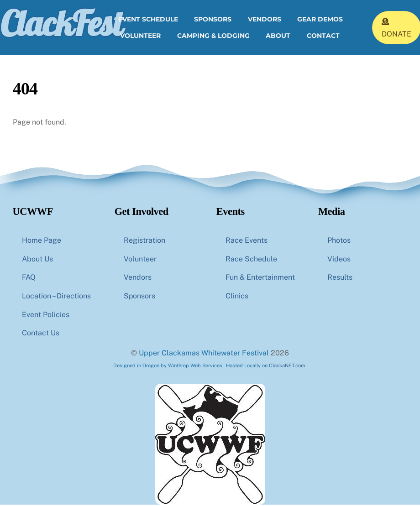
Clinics (237, 297)
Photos (339, 241)
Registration (144, 241)
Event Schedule (148, 20)
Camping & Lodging (213, 36)
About (278, 36)
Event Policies (46, 316)
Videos (339, 260)
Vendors (265, 20)
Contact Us (41, 334)
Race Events (247, 241)
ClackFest (61, 24)
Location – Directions (56, 297)
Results (340, 279)
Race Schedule (251, 260)
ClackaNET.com (287, 366)
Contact (323, 36)
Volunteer (140, 36)
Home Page (42, 241)
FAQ (29, 279)
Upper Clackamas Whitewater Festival (204, 354)
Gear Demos (320, 20)
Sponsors (213, 20)
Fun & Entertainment (260, 279)
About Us (37, 260)
